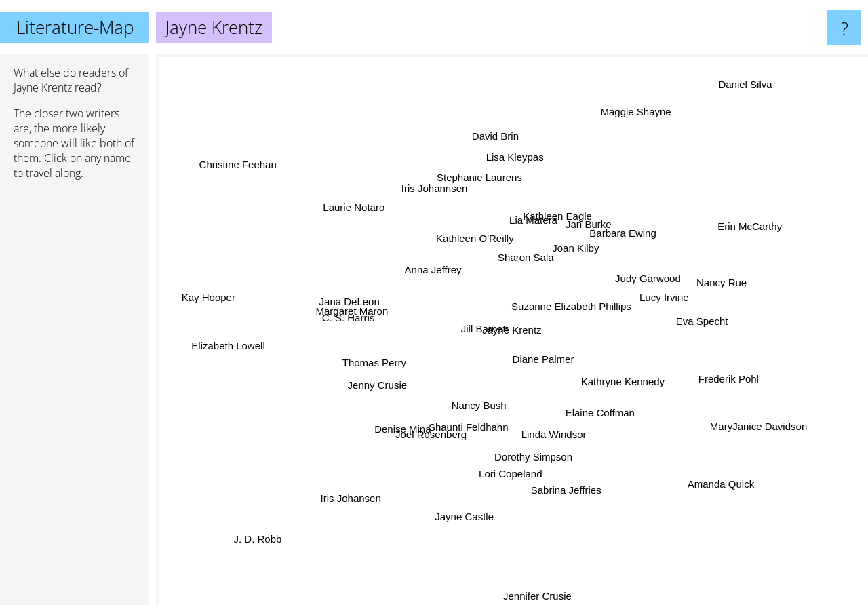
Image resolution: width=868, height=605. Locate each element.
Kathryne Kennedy (617, 381)
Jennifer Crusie (540, 596)
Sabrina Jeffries (560, 477)
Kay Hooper (204, 293)
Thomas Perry (376, 362)
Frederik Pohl (704, 376)
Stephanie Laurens (483, 194)
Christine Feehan (222, 145)
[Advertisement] (75, 398)
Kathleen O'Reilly (474, 231)
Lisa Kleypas (517, 171)
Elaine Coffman (595, 408)
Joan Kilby (575, 247)
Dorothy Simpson (529, 455)
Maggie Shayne (646, 108)
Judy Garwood (663, 279)
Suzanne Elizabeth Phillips (584, 307)
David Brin (493, 157)
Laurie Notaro (366, 217)
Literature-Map (75, 27)
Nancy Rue (716, 280)
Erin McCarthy (733, 231)
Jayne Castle (484, 507)
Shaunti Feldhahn (468, 428)
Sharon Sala (526, 251)
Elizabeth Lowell (230, 337)
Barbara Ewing (616, 236)
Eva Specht (697, 324)
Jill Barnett (480, 320)
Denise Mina (416, 416)
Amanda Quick (734, 473)
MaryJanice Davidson (735, 422)
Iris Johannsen (435, 171)
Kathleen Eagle (559, 207)
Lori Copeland (503, 492)
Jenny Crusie (374, 388)
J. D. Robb (255, 549)
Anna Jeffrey (427, 268)
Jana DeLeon (364, 305)
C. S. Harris (370, 321)
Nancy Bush (476, 408)
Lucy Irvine (657, 301)
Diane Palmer (552, 374)
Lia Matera (529, 224)
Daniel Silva (729, 103)
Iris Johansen (366, 498)
